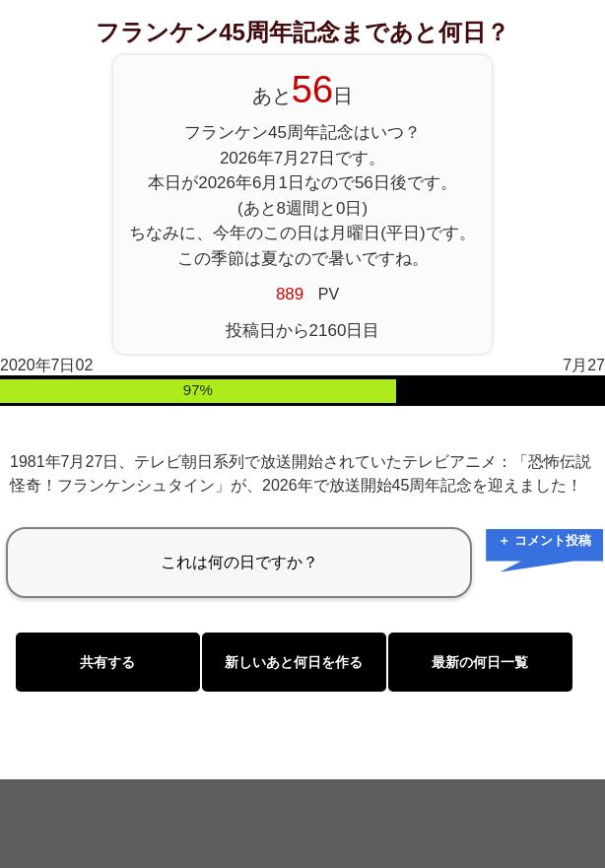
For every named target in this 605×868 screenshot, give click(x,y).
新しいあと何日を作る (294, 662)
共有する (107, 662)
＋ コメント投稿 (544, 540)
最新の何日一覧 (480, 662)
